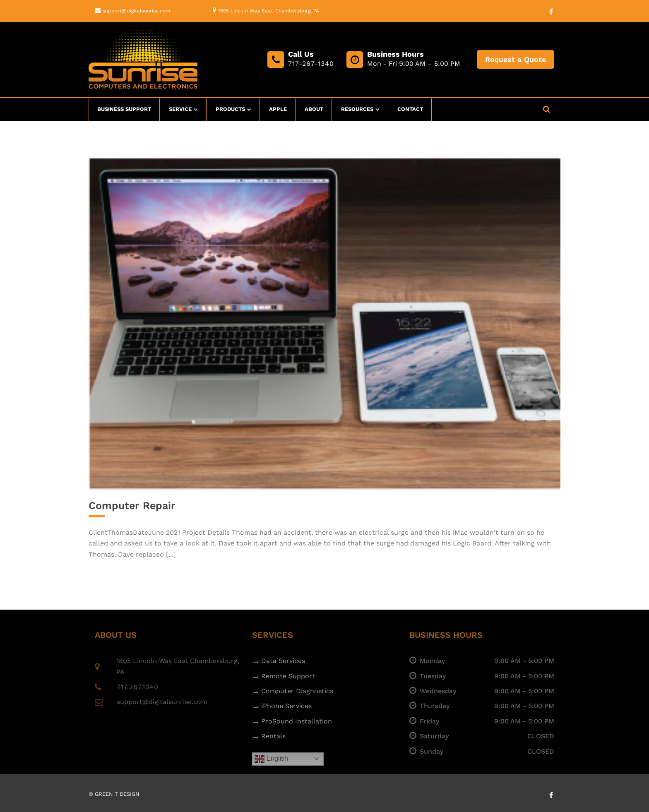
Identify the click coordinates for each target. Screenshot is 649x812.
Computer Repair (132, 506)
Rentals (273, 736)
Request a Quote (516, 59)
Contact (410, 109)
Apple (278, 109)
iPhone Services (286, 706)
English (271, 759)
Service (180, 109)
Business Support (124, 109)
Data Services (283, 661)
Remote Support (288, 676)
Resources (357, 109)
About (314, 109)
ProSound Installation (297, 721)
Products (230, 109)
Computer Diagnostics (297, 691)
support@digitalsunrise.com (136, 11)
